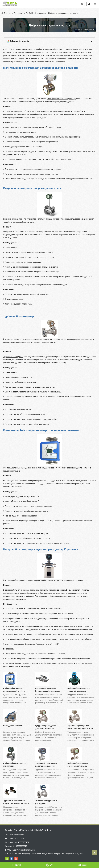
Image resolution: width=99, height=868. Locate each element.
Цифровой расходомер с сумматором (14, 765)
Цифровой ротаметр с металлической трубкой (14, 690)
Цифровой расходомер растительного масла (78, 765)
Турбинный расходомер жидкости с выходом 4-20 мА (80, 727)
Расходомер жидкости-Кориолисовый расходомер (48, 690)
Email (17, 865)
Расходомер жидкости (13, 726)
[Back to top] (94, 853)
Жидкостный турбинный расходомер (46, 802)
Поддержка (18, 13)
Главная (8, 13)
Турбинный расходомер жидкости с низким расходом (16, 802)
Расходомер (41, 13)
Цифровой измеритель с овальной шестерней (79, 690)
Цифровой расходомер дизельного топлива (46, 727)
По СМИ (29, 13)
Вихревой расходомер (13, 219)
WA (49, 865)
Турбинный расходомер (13, 357)
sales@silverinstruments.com (23, 850)
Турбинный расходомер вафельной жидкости (46, 765)
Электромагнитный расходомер (61, 99)
